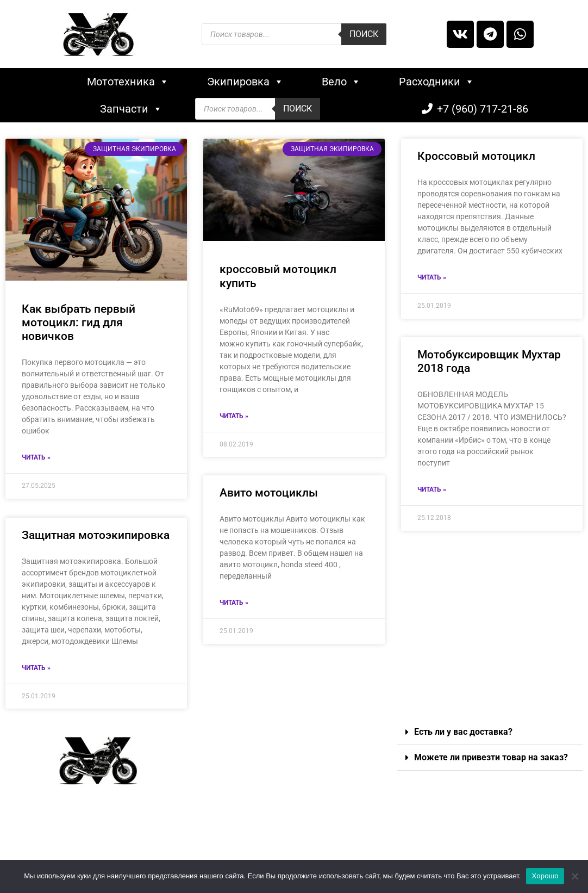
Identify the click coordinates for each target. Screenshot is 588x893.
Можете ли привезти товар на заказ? (491, 757)
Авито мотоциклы (269, 493)
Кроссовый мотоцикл (476, 156)
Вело (341, 82)
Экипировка (245, 82)
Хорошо (545, 876)
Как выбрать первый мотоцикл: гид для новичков (79, 323)
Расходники (437, 82)
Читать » (36, 457)
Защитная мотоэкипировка (96, 535)
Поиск (364, 34)
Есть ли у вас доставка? (463, 732)
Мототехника (128, 82)
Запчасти (131, 109)
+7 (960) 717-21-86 (483, 109)
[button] (490, 732)
